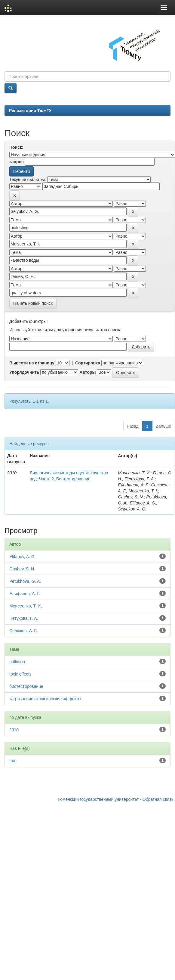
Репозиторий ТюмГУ (30, 111)
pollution (17, 662)
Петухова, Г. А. (24, 618)
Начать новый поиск (33, 303)
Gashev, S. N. (22, 569)
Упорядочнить (24, 372)
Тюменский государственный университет (98, 799)
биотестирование (26, 686)
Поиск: (16, 147)
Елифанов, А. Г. (25, 594)
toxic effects (20, 674)
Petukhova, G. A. (25, 581)
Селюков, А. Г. (23, 631)
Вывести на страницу (32, 363)
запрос (17, 162)
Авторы (87, 372)
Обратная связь (158, 799)
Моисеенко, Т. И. (26, 606)
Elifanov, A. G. (23, 557)
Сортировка (88, 363)
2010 (14, 730)
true (13, 761)
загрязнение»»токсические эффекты (45, 699)
